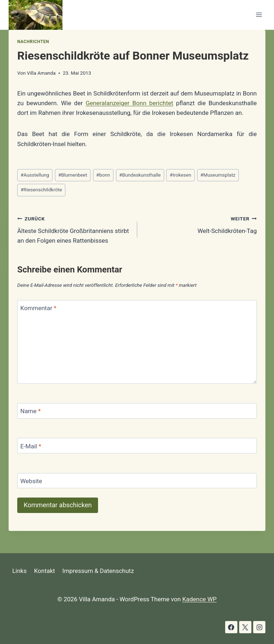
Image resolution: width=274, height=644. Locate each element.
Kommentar (38, 308)
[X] (245, 627)
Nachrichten (33, 42)
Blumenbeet (73, 175)
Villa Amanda (41, 73)
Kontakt (45, 571)
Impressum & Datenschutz (98, 571)
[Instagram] (259, 627)
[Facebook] (231, 627)
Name (31, 411)
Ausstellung (35, 175)
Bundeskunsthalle (140, 175)
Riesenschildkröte (41, 190)
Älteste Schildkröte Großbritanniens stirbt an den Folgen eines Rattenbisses (74, 229)
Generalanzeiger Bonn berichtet (129, 103)
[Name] (137, 411)
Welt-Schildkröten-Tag (200, 224)
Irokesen (181, 175)
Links (19, 571)
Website (31, 481)
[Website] (137, 481)
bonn (103, 175)
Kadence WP (200, 599)
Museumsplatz (218, 175)
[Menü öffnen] (259, 15)
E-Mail (31, 446)
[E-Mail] (137, 446)
